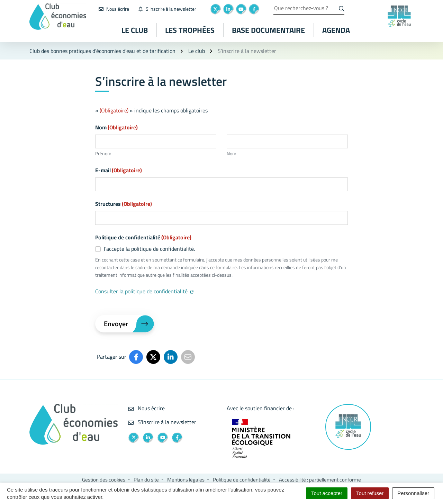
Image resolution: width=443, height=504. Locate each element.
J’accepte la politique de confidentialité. (149, 249)
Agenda (336, 30)
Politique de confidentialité (242, 480)
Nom (232, 153)
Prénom (103, 153)
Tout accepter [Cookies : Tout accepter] (327, 493)
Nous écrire (146, 408)
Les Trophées (190, 30)
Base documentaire (268, 30)
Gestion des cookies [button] (104, 480)
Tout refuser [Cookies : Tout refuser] (370, 493)
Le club (135, 30)
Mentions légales (186, 480)
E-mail (119, 170)
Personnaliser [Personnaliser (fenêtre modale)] (413, 493)
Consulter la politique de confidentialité (144, 291)
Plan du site (146, 480)
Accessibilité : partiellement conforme (320, 480)
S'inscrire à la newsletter (162, 422)
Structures (124, 204)
